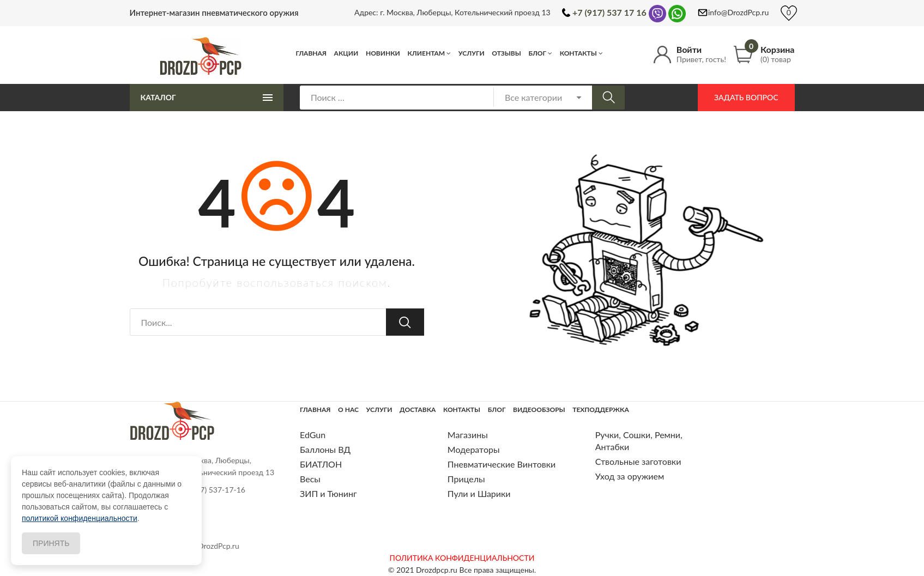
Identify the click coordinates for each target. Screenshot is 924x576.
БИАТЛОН (321, 464)
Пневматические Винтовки (502, 464)
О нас (348, 410)
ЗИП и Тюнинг (328, 493)
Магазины (468, 435)
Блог (537, 53)
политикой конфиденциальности (80, 518)
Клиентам (426, 53)
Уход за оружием (630, 476)
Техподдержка (600, 410)
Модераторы (474, 449)
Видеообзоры (539, 410)
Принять (51, 543)
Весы (310, 479)
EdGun (313, 435)
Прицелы (466, 479)
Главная (312, 53)
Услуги (472, 53)
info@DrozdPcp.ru (738, 12)
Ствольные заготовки (638, 461)
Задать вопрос (746, 97)
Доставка (418, 410)
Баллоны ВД (325, 449)
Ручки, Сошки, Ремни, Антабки (639, 441)
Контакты (578, 53)
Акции (346, 53)
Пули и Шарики (479, 493)
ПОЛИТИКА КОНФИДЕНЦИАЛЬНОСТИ (462, 558)
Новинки (383, 53)
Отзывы (506, 53)
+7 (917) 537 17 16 (609, 12)
